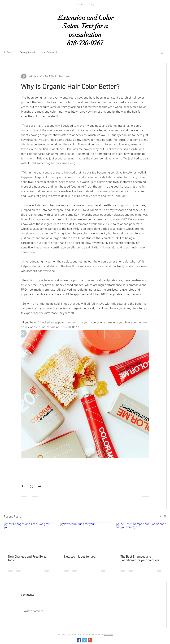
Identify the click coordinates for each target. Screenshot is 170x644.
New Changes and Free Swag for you (27, 559)
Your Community (50, 52)
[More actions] (147, 76)
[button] (162, 53)
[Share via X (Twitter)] (31, 486)
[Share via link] (48, 486)
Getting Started (27, 52)
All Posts (8, 52)
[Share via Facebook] (23, 486)
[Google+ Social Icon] (90, 640)
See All (163, 516)
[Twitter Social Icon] (84, 640)
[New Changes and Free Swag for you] (29, 537)
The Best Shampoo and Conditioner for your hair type (140, 559)
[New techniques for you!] (85, 537)
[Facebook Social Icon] (79, 640)
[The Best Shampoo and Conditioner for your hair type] (141, 537)
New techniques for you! (80, 557)
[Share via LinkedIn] (40, 486)
